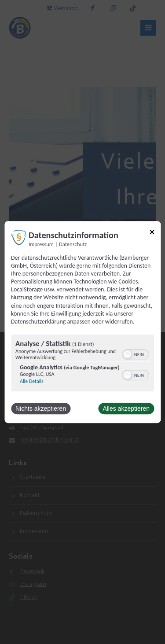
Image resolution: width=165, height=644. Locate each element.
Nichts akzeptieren (41, 408)
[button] (127, 354)
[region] (82, 364)
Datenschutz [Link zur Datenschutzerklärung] (73, 244)
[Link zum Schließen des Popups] (152, 234)
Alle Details (32, 381)
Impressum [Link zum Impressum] (41, 244)
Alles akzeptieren (126, 408)
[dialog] (82, 322)
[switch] (135, 353)
